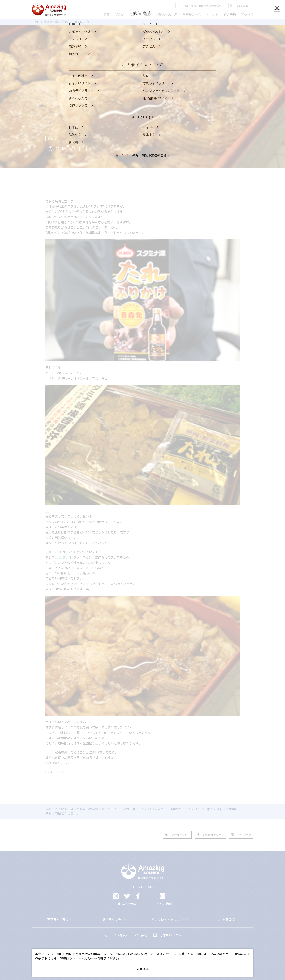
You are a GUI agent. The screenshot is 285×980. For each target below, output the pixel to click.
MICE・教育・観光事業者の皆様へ (116, 965)
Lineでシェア (241, 835)
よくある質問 (226, 920)
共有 (141, 935)
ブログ (119, 15)
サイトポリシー (157, 965)
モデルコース (192, 15)
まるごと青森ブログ (56, 22)
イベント (212, 15)
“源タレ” (64, 557)
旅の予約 (230, 15)
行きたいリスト (167, 935)
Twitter (127, 896)
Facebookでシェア (210, 835)
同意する (143, 969)
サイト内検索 (116, 935)
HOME (36, 22)
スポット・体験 (140, 15)
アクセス (247, 15)
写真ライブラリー (59, 920)
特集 (106, 15)
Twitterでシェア (177, 835)
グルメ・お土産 (166, 15)
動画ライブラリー (115, 920)
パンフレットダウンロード (170, 920)
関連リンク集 (184, 965)
